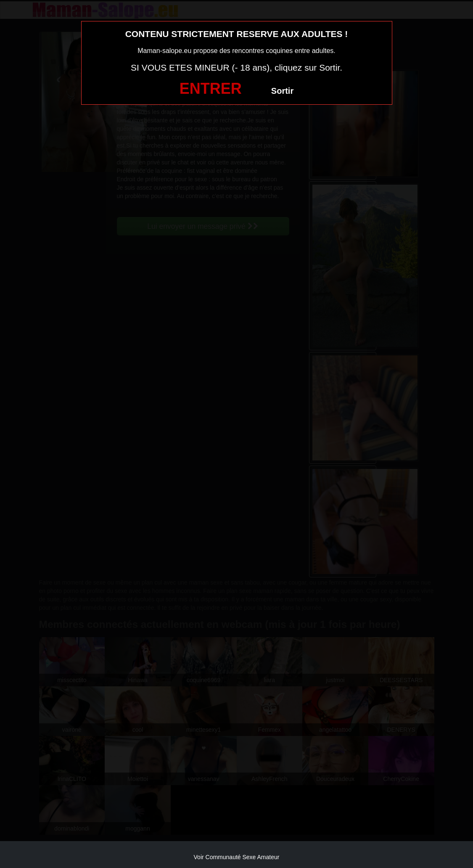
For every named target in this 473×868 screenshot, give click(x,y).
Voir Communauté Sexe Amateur (237, 857)
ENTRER (211, 89)
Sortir (282, 91)
